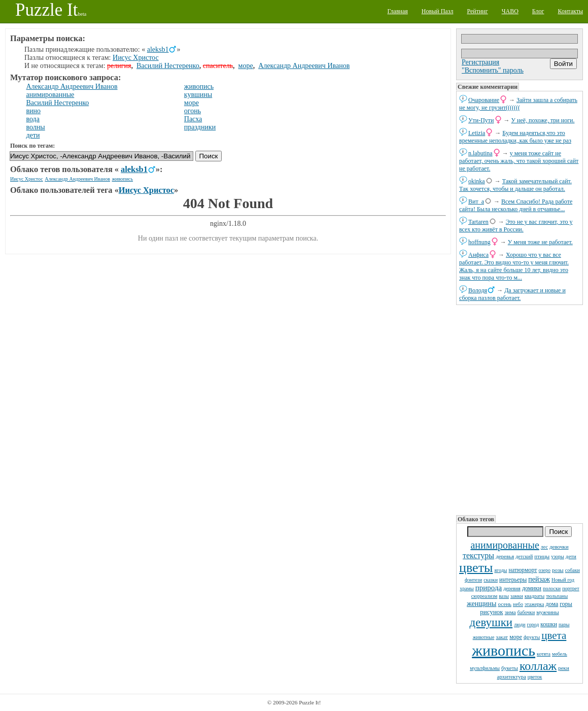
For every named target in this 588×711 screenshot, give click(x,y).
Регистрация (480, 62)
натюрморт (523, 570)
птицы (542, 556)
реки (564, 668)
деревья (505, 556)
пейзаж (539, 579)
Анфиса (478, 255)
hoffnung (479, 242)
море (516, 637)
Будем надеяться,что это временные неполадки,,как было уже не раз (515, 137)
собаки (573, 570)
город (533, 624)
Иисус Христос (136, 58)
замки (517, 596)
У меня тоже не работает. (540, 242)
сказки (491, 580)
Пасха (193, 119)
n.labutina (480, 153)
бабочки (526, 612)
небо (518, 604)
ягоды (500, 570)
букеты (510, 668)
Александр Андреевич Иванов (304, 66)
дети (571, 556)
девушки (491, 622)
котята (544, 654)
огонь (193, 111)
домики (532, 588)
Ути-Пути (481, 120)
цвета (554, 635)
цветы (476, 568)
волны (36, 127)
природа (489, 588)
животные (484, 637)
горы (566, 604)
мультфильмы (485, 668)
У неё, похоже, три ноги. (543, 120)
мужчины (547, 612)
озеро (545, 570)
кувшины (198, 95)
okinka (477, 181)
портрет (571, 588)
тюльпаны (557, 596)
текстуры (478, 555)
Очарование (484, 100)
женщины (481, 604)
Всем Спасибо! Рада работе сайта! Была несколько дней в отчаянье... (516, 205)
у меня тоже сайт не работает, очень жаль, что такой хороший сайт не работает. (519, 161)
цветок (535, 677)
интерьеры (513, 580)
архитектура (512, 676)
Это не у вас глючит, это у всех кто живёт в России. (516, 226)
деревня (512, 588)
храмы (467, 588)
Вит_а (476, 201)
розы (558, 570)
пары (564, 624)
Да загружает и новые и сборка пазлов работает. (512, 294)
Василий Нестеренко (168, 66)
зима (510, 612)
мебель (560, 654)
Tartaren (478, 222)
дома (552, 604)
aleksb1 (158, 49)
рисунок (491, 612)
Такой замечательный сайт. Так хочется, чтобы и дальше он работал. (515, 185)
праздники (200, 127)
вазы (504, 596)
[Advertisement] (520, 409)
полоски (552, 588)
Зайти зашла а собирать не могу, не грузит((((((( (518, 104)
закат (502, 637)
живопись (504, 650)
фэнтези (473, 580)
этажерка (534, 604)
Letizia (477, 133)
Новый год (563, 580)
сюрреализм (484, 596)
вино (34, 111)
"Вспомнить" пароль (493, 70)
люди (520, 624)
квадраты (534, 596)
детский (524, 556)
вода (33, 119)
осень (505, 604)
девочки (559, 547)
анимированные (505, 545)
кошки (549, 624)
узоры (558, 556)
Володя (478, 290)
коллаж (538, 666)
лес (544, 547)
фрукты (532, 637)
